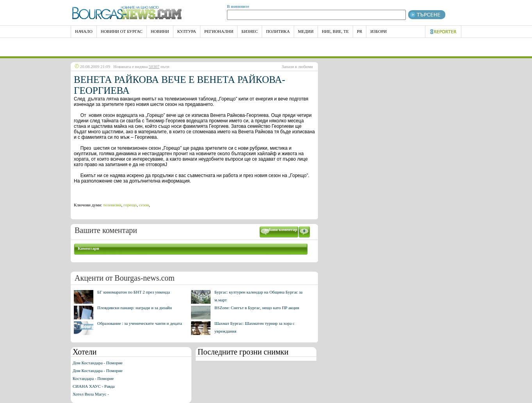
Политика (278, 31)
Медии (306, 31)
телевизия (112, 205)
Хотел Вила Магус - (91, 394)
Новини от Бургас (122, 31)
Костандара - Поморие (93, 378)
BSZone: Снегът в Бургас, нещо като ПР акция (257, 308)
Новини (160, 31)
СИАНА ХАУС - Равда (94, 386)
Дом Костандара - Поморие (98, 363)
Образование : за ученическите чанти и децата (140, 323)
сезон (144, 205)
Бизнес (250, 31)
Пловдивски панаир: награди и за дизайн (135, 308)
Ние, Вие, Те (335, 31)
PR (360, 31)
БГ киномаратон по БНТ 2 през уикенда (134, 292)
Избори (378, 31)
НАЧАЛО (84, 31)
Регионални (219, 31)
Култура (187, 31)
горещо (130, 205)
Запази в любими (297, 66)
